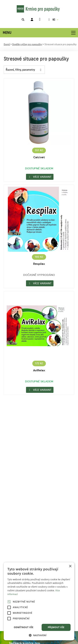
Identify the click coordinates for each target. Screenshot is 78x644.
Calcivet (39, 157)
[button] (39, 635)
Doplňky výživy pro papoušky (27, 44)
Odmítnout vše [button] (23, 627)
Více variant (40, 177)
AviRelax (39, 370)
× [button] (70, 566)
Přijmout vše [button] (56, 627)
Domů (7, 44)
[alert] (39, 601)
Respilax (39, 264)
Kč (51, 20)
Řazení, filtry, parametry (25, 70)
